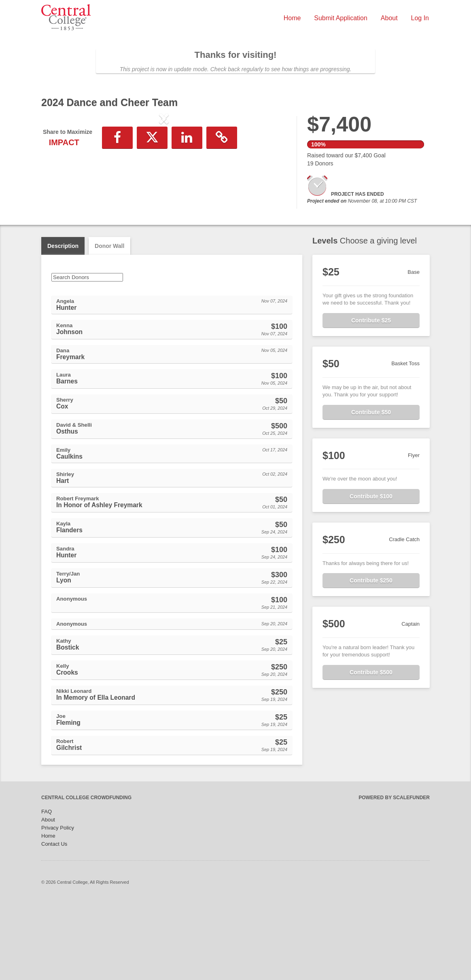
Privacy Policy (58, 906)
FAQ (47, 890)
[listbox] (164, 185)
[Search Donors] (87, 356)
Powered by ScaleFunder (394, 876)
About (389, 18)
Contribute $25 (371, 399)
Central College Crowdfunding (86, 876)
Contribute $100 (371, 575)
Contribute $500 (371, 751)
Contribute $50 (371, 491)
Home (292, 18)
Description (63, 324)
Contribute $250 (371, 659)
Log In (420, 18)
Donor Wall (109, 324)
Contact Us (54, 922)
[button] (60, 185)
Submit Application (341, 18)
